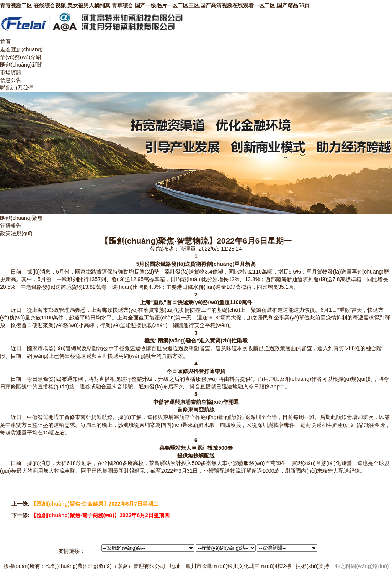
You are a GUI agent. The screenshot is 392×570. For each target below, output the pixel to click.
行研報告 (11, 226)
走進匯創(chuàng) (21, 49)
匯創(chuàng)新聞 (21, 65)
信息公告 (11, 80)
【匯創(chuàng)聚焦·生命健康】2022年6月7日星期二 (95, 504)
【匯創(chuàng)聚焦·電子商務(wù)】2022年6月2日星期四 (100, 515)
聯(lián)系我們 (17, 88)
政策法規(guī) (16, 233)
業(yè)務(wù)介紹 (20, 57)
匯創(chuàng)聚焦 (21, 218)
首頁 (5, 42)
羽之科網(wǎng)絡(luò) (362, 566)
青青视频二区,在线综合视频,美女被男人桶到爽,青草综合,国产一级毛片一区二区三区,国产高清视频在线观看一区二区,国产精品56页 (155, 5)
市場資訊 (11, 72)
